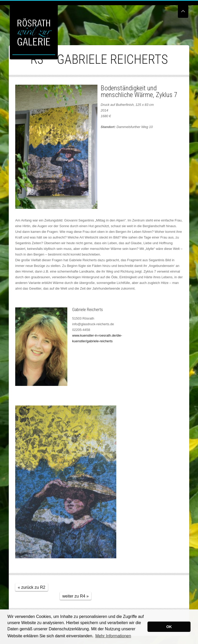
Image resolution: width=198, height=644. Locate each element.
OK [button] (169, 627)
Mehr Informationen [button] (113, 636)
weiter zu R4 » (76, 596)
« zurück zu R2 (32, 587)
